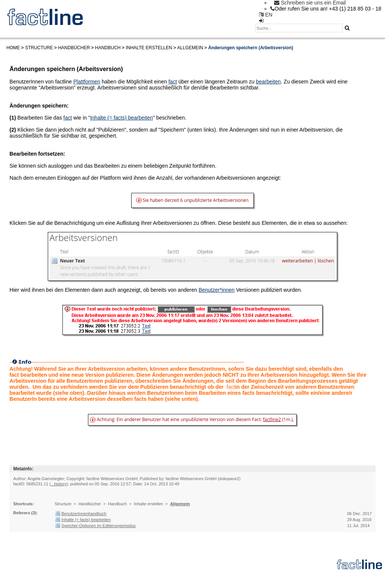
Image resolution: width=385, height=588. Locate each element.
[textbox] (299, 28)
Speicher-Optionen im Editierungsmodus (99, 526)
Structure (39, 48)
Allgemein (190, 48)
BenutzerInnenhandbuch (84, 514)
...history (59, 484)
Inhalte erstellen (149, 48)
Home (13, 48)
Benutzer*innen (217, 290)
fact (173, 82)
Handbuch (108, 48)
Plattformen (87, 82)
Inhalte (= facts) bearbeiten (122, 118)
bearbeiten (268, 82)
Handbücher (74, 48)
